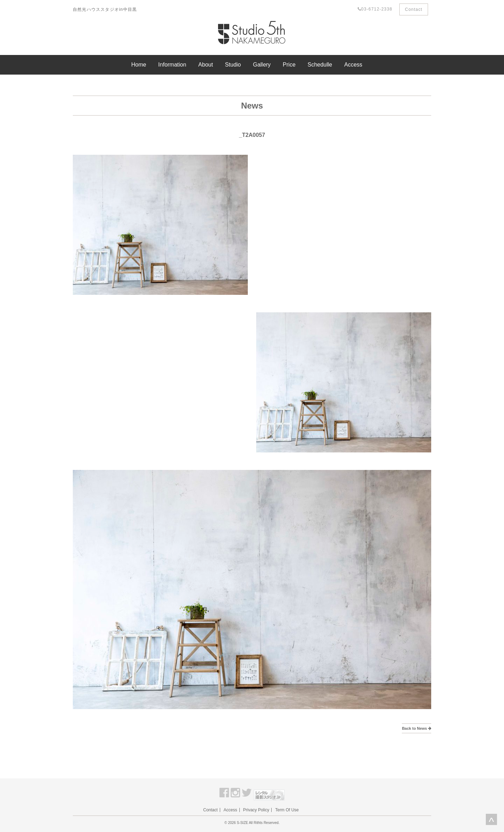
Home (139, 65)
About (206, 65)
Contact (414, 9)
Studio (233, 65)
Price (289, 65)
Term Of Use (287, 810)
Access (353, 65)
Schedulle (320, 65)
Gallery (262, 65)
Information (172, 65)
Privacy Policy (256, 810)
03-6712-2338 (375, 9)
